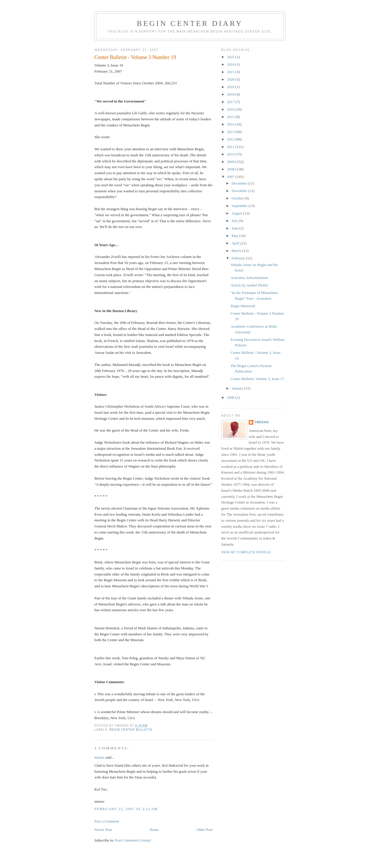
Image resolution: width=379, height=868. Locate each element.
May (235, 236)
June (235, 228)
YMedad (262, 422)
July (235, 221)
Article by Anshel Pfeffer (249, 285)
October (238, 198)
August (237, 213)
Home (154, 830)
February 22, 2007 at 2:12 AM (126, 809)
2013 (231, 132)
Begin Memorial (243, 306)
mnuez (100, 757)
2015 (231, 117)
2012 (231, 139)
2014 (231, 124)
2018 (231, 94)
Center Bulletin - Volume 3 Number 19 (135, 57)
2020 (231, 79)
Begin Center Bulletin (131, 730)
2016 (231, 109)
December (240, 183)
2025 (231, 57)
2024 (231, 64)
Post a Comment (107, 821)
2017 (231, 102)
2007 (231, 177)
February (239, 258)
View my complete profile (246, 552)
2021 (231, 72)
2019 (231, 87)
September (240, 206)
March (237, 251)
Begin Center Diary (190, 23)
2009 (231, 162)
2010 (231, 154)
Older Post (204, 830)
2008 (231, 169)
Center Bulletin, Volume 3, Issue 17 (257, 379)
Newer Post (103, 830)
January (238, 388)
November (240, 191)
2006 (231, 397)
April (236, 243)
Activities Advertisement (249, 278)
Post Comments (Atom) (133, 840)
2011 (231, 147)
